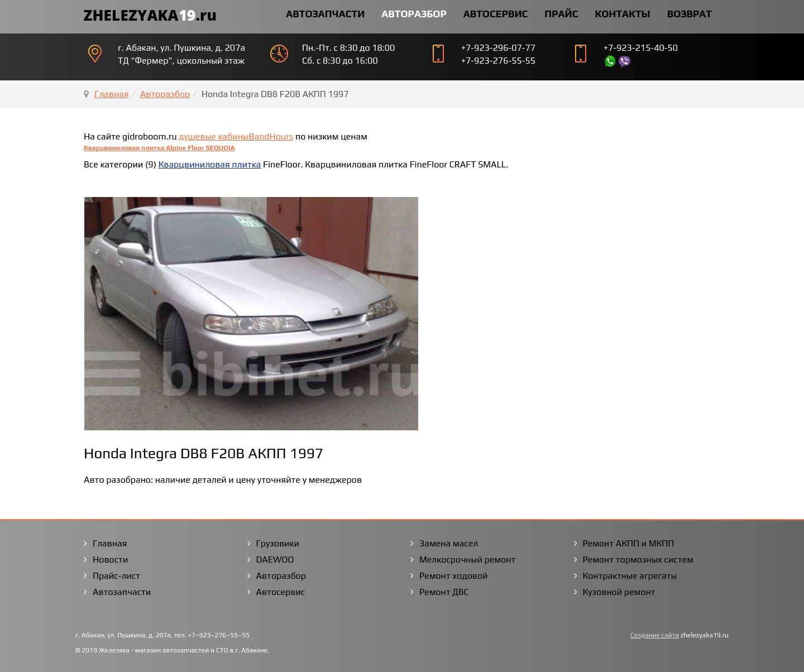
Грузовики (278, 543)
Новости (110, 560)
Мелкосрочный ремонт (467, 560)
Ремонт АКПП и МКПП (629, 543)
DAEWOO (275, 560)
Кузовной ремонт (619, 592)
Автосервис (496, 14)
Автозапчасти (325, 14)
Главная (111, 94)
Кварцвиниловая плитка (210, 164)
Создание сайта (655, 635)
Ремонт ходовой (454, 576)
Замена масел (449, 543)
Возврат (690, 14)
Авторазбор (414, 14)
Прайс (561, 14)
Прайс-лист (116, 576)
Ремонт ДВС (444, 592)
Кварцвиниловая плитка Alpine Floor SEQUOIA (159, 148)
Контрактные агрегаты (630, 576)
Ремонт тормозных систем (638, 560)
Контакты (622, 14)
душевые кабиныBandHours (236, 136)
